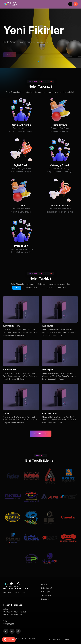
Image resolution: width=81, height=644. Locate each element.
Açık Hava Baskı (50, 413)
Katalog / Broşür (60, 171)
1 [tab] (38, 61)
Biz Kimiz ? (45, 584)
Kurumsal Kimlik (21, 131)
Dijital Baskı (21, 171)
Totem (21, 211)
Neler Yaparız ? (47, 588)
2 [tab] (42, 61)
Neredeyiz (45, 599)
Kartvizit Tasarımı (12, 326)
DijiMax (67, 639)
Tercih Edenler (46, 595)
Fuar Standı (60, 131)
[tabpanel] (40, 34)
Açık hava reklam (60, 211)
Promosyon (21, 252)
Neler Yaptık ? (46, 592)
